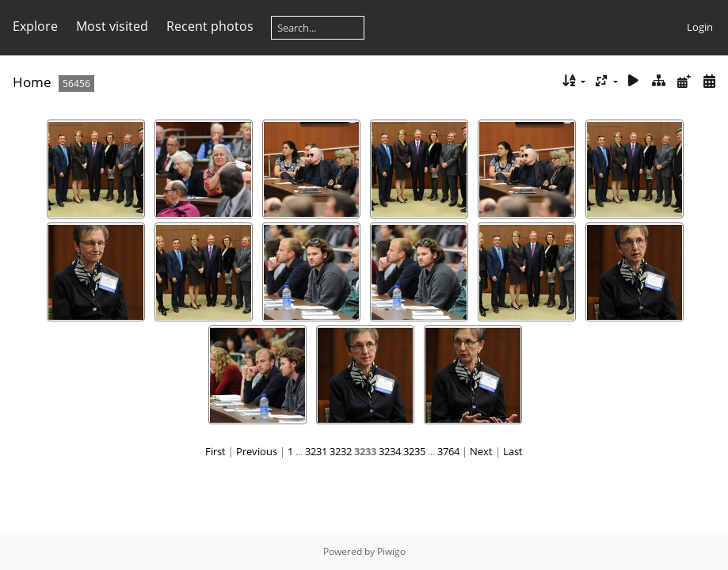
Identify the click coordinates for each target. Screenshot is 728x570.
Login (700, 27)
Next (481, 451)
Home (32, 82)
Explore (35, 26)
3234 (390, 451)
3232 (341, 451)
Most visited (112, 26)
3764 (448, 451)
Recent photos (210, 26)
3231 (316, 451)
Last (513, 451)
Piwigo (391, 551)
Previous (257, 451)
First (215, 451)
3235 (414, 451)
